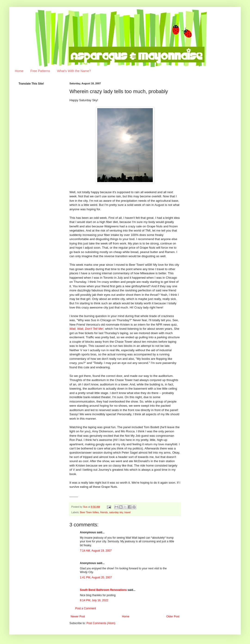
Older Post (173, 617)
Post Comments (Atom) (101, 623)
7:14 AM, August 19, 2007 (96, 551)
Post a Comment (86, 608)
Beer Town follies (89, 512)
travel (127, 512)
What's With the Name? (74, 71)
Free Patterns (40, 71)
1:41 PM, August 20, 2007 (96, 577)
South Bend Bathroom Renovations (103, 590)
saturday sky (116, 512)
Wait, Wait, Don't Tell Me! (86, 329)
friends (104, 512)
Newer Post (78, 617)
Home (19, 71)
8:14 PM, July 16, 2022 (94, 600)
